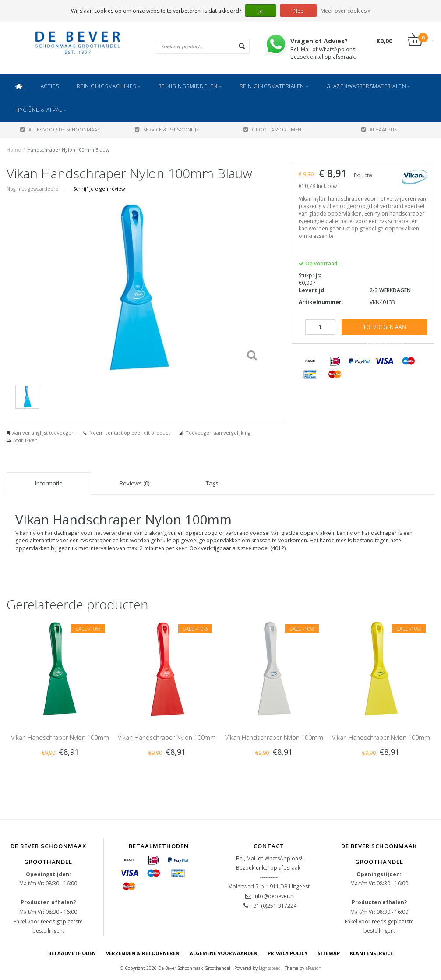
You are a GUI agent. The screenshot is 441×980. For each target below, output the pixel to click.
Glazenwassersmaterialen (369, 86)
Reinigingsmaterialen (274, 86)
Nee (298, 11)
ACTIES (50, 86)
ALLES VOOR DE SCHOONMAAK (60, 129)
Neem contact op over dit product (130, 433)
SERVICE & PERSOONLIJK (167, 129)
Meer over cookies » (346, 11)
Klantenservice (371, 953)
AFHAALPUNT (381, 129)
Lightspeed (270, 968)
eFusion (314, 968)
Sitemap (329, 953)
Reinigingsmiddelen (190, 86)
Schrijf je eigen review (99, 189)
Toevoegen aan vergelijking (218, 433)
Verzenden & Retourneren (143, 953)
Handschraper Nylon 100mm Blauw (68, 150)
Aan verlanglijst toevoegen (43, 433)
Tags (212, 483)
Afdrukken (25, 440)
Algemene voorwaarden (224, 953)
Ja (261, 11)
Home (14, 150)
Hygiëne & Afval (41, 110)
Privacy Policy (288, 953)
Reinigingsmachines (109, 86)
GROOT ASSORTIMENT (274, 129)
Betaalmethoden (72, 953)
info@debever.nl (274, 896)
